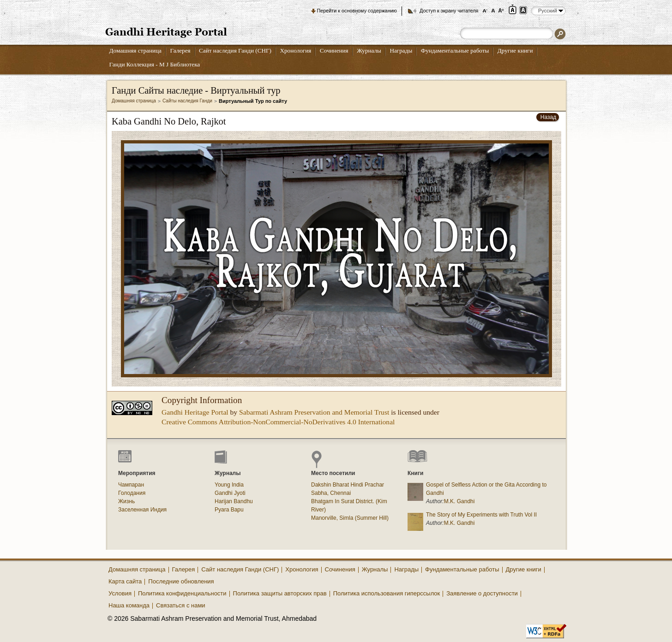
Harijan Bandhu (234, 501)
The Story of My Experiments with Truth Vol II (481, 515)
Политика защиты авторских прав (280, 593)
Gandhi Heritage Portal (195, 412)
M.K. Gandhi (459, 501)
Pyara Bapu (229, 510)
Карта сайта (125, 581)
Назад (548, 117)
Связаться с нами (181, 605)
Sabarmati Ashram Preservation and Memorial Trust (314, 412)
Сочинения (334, 51)
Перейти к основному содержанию (357, 11)
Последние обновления (181, 581)
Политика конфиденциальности (182, 593)
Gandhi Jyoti (230, 493)
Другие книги (515, 51)
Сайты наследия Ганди (187, 101)
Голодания (132, 493)
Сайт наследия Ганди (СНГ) (235, 51)
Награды (401, 51)
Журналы (369, 51)
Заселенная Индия (142, 510)
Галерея (180, 51)
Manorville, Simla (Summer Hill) (350, 518)
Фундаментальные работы (455, 51)
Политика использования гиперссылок (387, 593)
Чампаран (131, 485)
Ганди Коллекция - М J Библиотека (155, 64)
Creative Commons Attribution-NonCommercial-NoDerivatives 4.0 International (278, 422)
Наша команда (129, 605)
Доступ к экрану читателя (449, 11)
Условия (120, 593)
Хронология (295, 51)
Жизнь (126, 501)
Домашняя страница (135, 51)
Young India (229, 485)
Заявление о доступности (482, 593)
